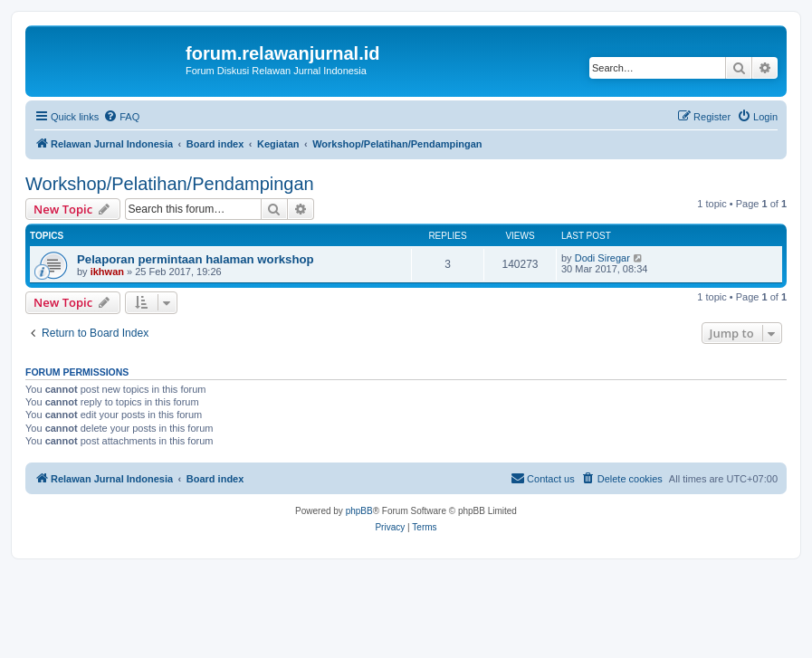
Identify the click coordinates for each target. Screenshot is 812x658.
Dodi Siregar (602, 258)
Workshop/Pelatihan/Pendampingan (170, 184)
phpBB (359, 511)
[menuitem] (121, 117)
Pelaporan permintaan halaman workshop (196, 259)
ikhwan (107, 272)
